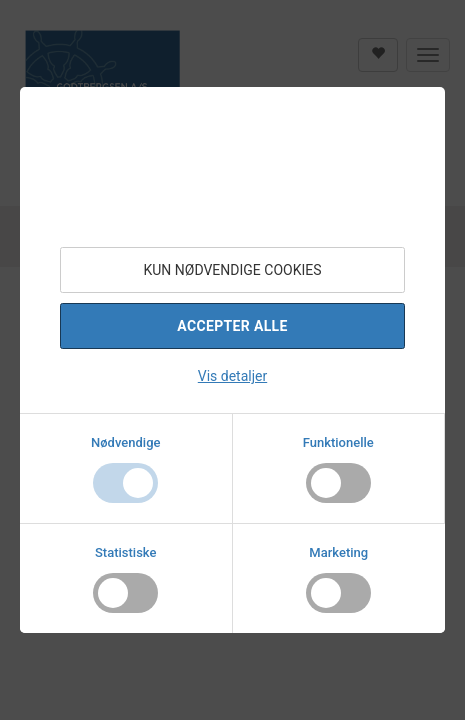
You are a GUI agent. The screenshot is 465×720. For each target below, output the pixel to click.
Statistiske (126, 552)
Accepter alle (232, 326)
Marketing (338, 552)
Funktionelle (338, 442)
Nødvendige (125, 442)
